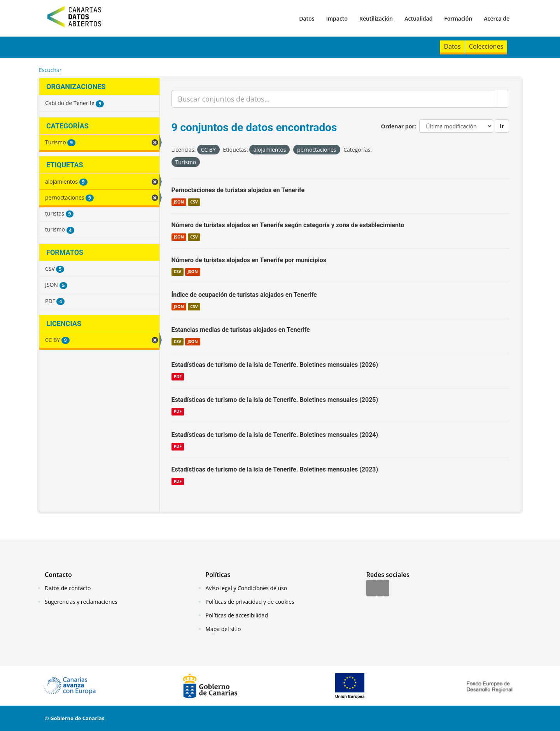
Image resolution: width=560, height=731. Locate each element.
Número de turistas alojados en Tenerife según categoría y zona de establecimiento (288, 225)
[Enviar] (502, 99)
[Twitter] (380, 589)
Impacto (337, 18)
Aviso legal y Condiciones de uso (246, 588)
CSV (194, 202)
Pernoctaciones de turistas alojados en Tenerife (238, 190)
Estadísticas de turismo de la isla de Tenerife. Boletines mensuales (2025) (275, 400)
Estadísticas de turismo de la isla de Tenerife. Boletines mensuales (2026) (275, 365)
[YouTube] (386, 589)
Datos (307, 18)
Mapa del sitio (223, 629)
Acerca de (497, 18)
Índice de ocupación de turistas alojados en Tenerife (244, 295)
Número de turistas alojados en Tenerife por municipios (249, 260)
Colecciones (486, 46)
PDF (178, 377)
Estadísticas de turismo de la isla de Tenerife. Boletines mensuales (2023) (275, 469)
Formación (458, 18)
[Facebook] (372, 589)
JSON (179, 202)
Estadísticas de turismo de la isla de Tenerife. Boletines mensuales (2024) (275, 435)
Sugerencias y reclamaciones (81, 602)
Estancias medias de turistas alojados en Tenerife (241, 330)
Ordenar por (398, 126)
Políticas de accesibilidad (237, 615)
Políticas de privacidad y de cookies (250, 602)
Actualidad (418, 18)
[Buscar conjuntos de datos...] (333, 99)
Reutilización (376, 18)
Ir (502, 126)
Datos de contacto (68, 588)
